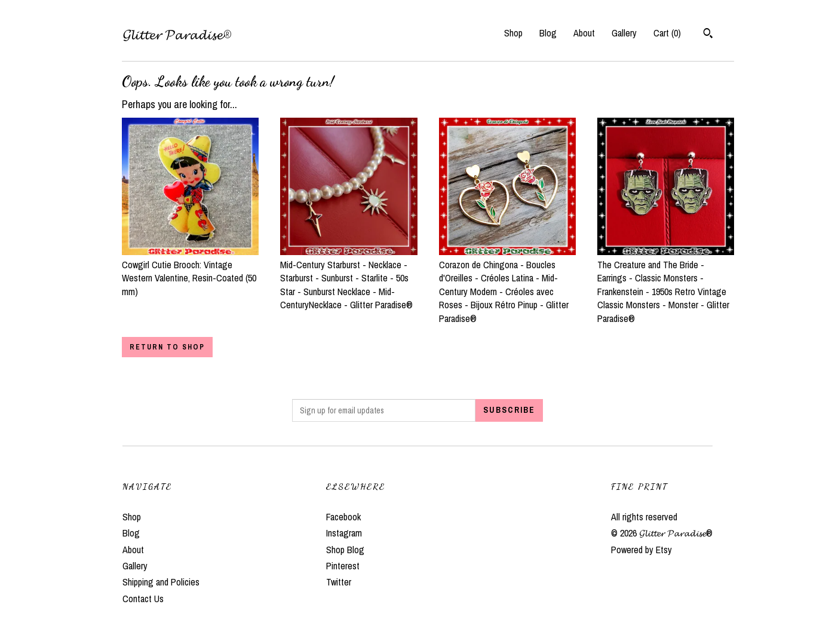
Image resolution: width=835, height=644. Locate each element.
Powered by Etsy (641, 550)
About (584, 33)
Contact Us (143, 599)
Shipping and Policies (161, 582)
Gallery (624, 33)
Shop (513, 33)
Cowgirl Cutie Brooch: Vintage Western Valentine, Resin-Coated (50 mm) (190, 272)
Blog (548, 33)
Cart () (667, 33)
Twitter (339, 582)
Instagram (344, 533)
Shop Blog (345, 550)
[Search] (708, 35)
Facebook (343, 517)
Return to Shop (167, 347)
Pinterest (343, 566)
